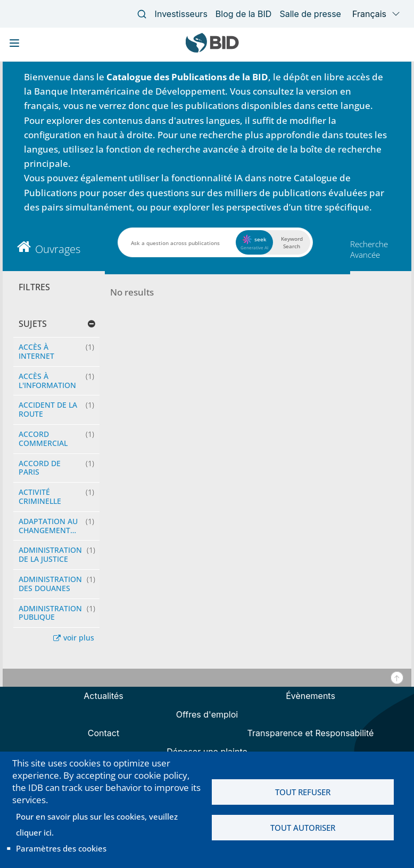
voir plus (79, 638)
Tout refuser (303, 792)
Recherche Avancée (369, 249)
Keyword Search (292, 242)
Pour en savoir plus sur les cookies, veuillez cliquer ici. (97, 824)
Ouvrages (58, 249)
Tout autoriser (303, 828)
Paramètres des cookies (61, 848)
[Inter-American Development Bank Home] (212, 50)
